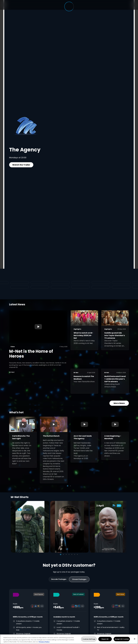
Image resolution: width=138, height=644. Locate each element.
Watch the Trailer (21, 165)
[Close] (135, 639)
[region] (69, 639)
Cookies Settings (89, 639)
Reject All (105, 639)
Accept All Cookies (122, 639)
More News (119, 403)
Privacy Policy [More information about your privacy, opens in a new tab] (44, 642)
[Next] (125, 527)
